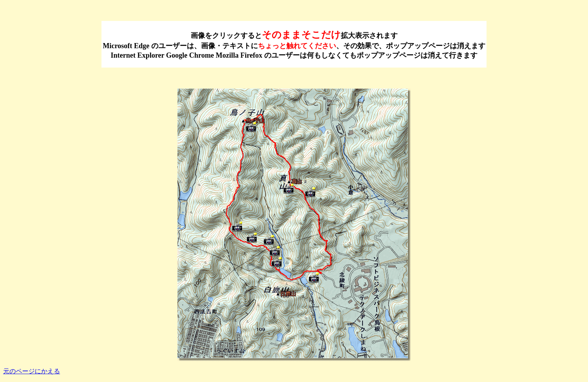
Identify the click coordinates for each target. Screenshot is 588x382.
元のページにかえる (32, 371)
